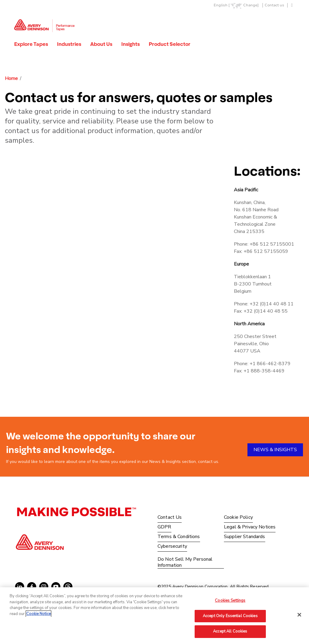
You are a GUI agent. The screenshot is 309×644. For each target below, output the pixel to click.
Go (291, 19)
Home (11, 78)
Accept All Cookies (230, 631)
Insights (131, 44)
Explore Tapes (31, 44)
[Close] (299, 615)
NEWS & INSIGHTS (275, 450)
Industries (69, 44)
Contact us (274, 5)
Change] (251, 5)
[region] (154, 616)
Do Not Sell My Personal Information (185, 562)
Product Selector (170, 44)
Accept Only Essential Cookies (230, 616)
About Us (101, 44)
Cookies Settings (230, 601)
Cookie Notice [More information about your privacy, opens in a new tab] (38, 614)
